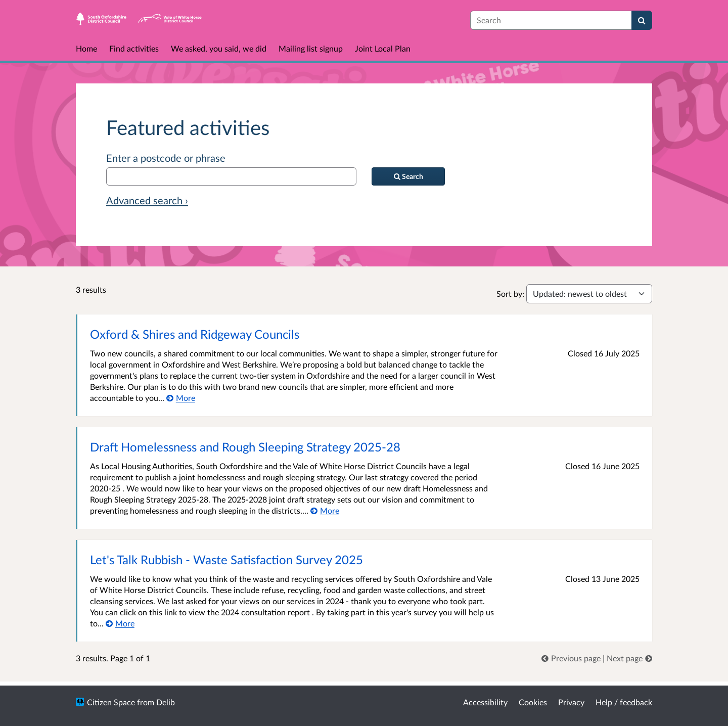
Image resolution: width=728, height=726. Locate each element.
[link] (572, 658)
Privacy (571, 702)
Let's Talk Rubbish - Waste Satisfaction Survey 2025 (226, 559)
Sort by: (510, 293)
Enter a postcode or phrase (166, 158)
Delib (166, 702)
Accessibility (485, 702)
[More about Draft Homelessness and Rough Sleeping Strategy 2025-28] (325, 510)
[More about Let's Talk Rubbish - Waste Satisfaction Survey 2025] (120, 623)
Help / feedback (624, 702)
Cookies (533, 702)
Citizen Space (111, 702)
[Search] (642, 20)
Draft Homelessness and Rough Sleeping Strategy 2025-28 (245, 447)
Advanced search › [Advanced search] (147, 200)
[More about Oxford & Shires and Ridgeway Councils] (181, 398)
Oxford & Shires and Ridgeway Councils (195, 334)
